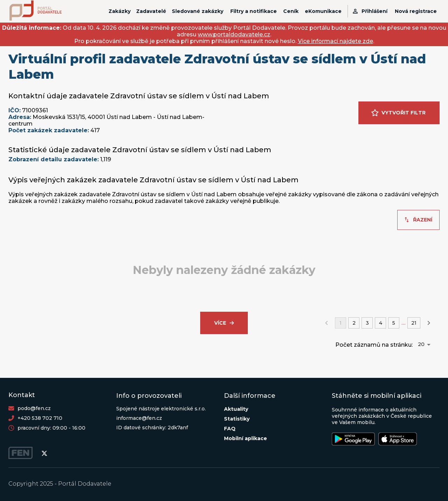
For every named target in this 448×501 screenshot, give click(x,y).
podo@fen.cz (34, 408)
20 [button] (421, 344)
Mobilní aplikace (246, 438)
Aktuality (236, 409)
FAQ (230, 429)
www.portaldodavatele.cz (234, 34)
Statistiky (237, 419)
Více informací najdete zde (335, 41)
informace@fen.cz (139, 418)
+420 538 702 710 (40, 418)
